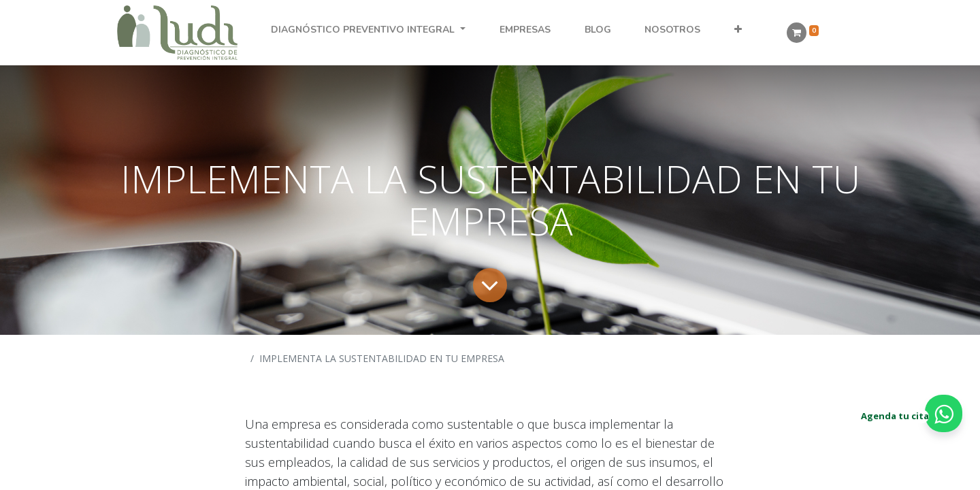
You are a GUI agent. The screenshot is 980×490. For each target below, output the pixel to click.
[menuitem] (525, 30)
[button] (738, 30)
